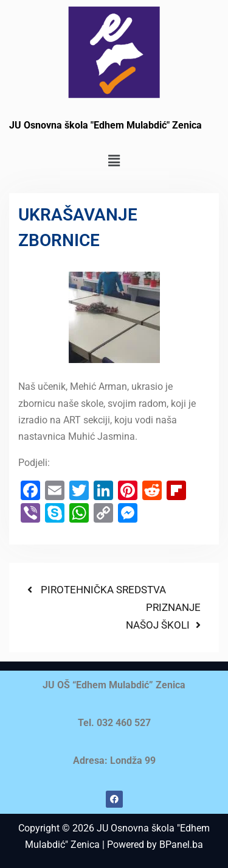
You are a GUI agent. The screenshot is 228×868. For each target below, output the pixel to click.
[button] (114, 161)
